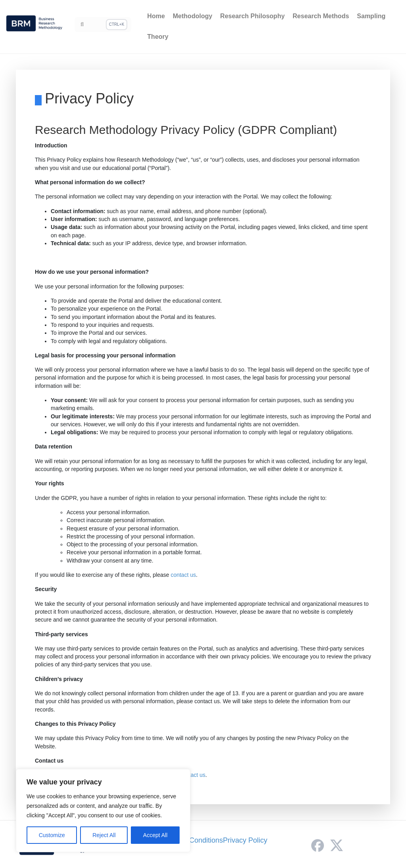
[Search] (103, 25)
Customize (52, 835)
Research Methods (321, 16)
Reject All (104, 835)
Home (156, 16)
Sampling (371, 16)
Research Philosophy (252, 16)
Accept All (155, 835)
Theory (158, 37)
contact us (183, 575)
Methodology (193, 16)
